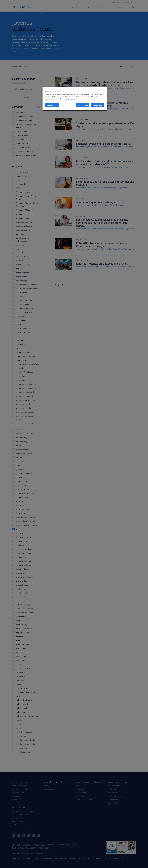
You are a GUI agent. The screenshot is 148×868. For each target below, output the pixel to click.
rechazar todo (82, 105)
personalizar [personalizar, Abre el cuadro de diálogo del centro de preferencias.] (52, 105)
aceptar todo (97, 105)
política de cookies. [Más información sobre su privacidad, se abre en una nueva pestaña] (71, 100)
